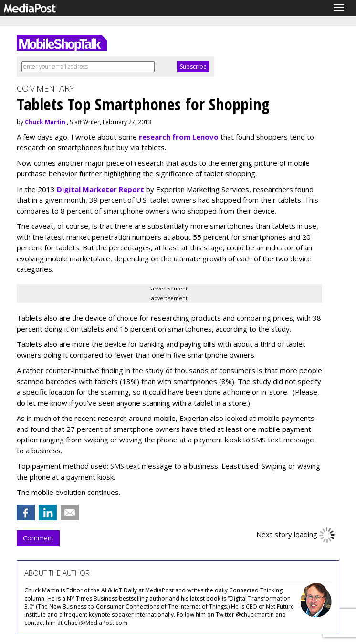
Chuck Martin (45, 122)
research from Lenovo (179, 137)
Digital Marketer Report (100, 189)
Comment (38, 538)
